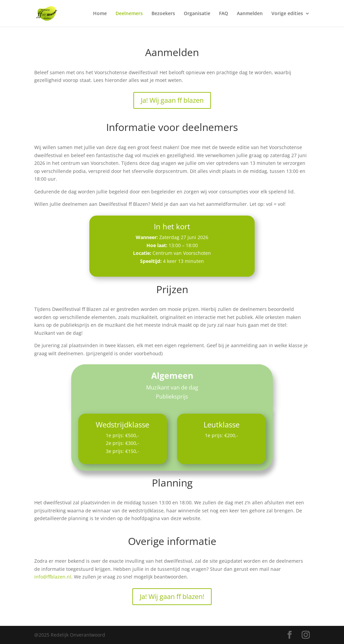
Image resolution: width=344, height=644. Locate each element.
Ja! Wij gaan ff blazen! (172, 596)
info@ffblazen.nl (53, 577)
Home (100, 14)
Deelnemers (129, 14)
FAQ (224, 14)
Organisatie (197, 14)
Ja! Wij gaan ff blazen (172, 100)
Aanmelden (250, 14)
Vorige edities (287, 14)
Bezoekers (163, 14)
